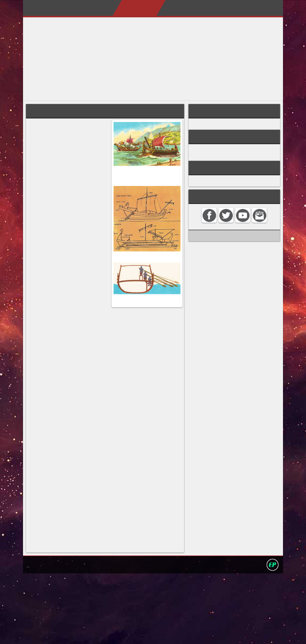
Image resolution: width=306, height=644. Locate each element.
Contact (237, 8)
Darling (42, 10)
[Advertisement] (153, 59)
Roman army (212, 126)
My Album (205, 8)
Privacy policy (156, 635)
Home (74, 8)
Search (264, 8)
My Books (172, 8)
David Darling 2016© (197, 635)
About (97, 8)
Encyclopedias (132, 8)
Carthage (87, 171)
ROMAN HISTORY (217, 154)
